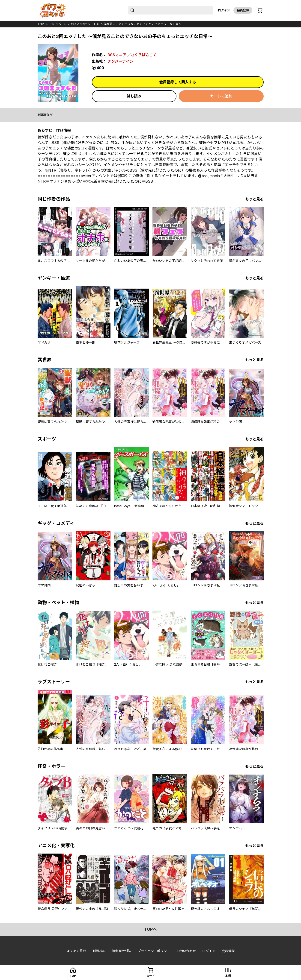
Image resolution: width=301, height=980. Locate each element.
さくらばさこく (144, 55)
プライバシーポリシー (154, 951)
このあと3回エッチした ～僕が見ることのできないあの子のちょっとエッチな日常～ (125, 24)
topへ (150, 929)
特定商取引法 (122, 951)
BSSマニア (117, 55)
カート (151, 976)
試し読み (134, 96)
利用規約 (99, 951)
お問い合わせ (186, 951)
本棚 (228, 976)
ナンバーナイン (120, 61)
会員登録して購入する (178, 82)
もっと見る (254, 199)
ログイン (224, 10)
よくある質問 (76, 951)
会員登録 (243, 10)
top (41, 24)
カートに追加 (221, 96)
